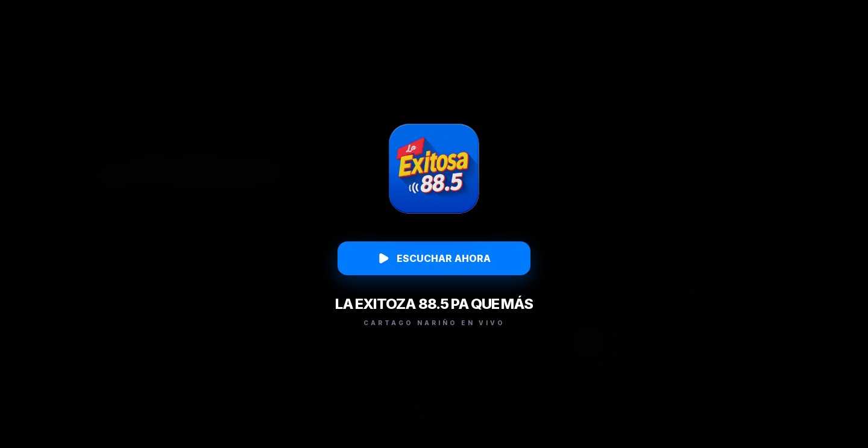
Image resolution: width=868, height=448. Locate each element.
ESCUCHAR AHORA (434, 258)
